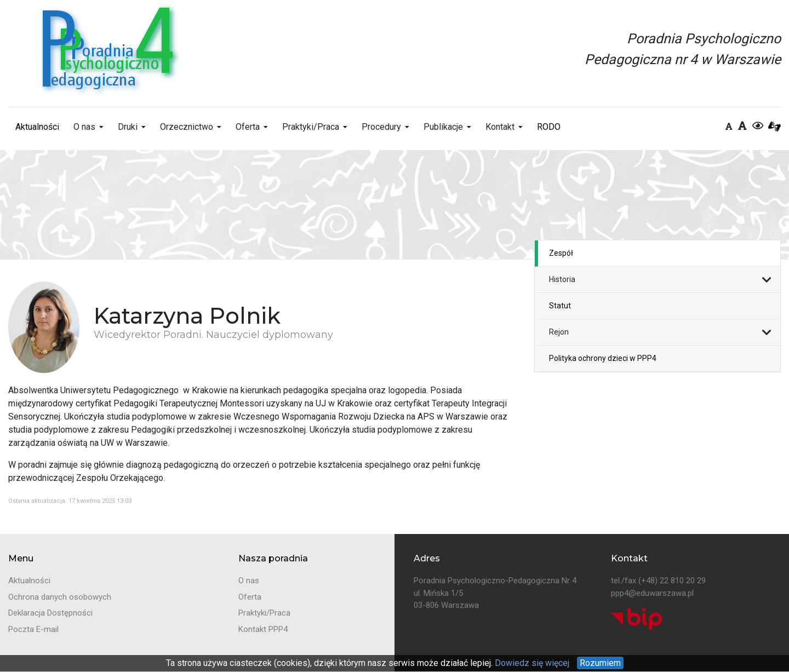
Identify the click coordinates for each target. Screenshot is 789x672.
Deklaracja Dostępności (50, 613)
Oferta (248, 127)
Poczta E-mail (33, 629)
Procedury (381, 127)
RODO (549, 127)
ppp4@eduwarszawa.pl (652, 593)
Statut (560, 306)
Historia (562, 279)
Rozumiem (600, 663)
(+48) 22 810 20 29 (672, 581)
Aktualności (37, 127)
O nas (84, 127)
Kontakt (500, 127)
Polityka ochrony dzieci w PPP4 (603, 358)
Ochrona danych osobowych (60, 597)
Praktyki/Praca (311, 127)
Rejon (559, 332)
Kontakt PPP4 (263, 629)
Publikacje (443, 127)
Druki (128, 127)
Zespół (561, 253)
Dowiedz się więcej (531, 663)
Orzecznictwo (187, 127)
